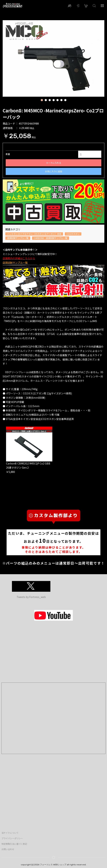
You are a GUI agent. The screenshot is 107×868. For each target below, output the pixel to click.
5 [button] (57, 100)
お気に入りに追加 (54, 171)
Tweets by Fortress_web (31, 597)
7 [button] (65, 100)
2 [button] (46, 100)
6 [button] (61, 100)
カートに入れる (54, 163)
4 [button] (53, 100)
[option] (53, 58)
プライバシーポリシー (12, 838)
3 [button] (50, 100)
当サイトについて (10, 833)
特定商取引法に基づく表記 (14, 844)
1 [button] (42, 100)
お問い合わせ (8, 849)
